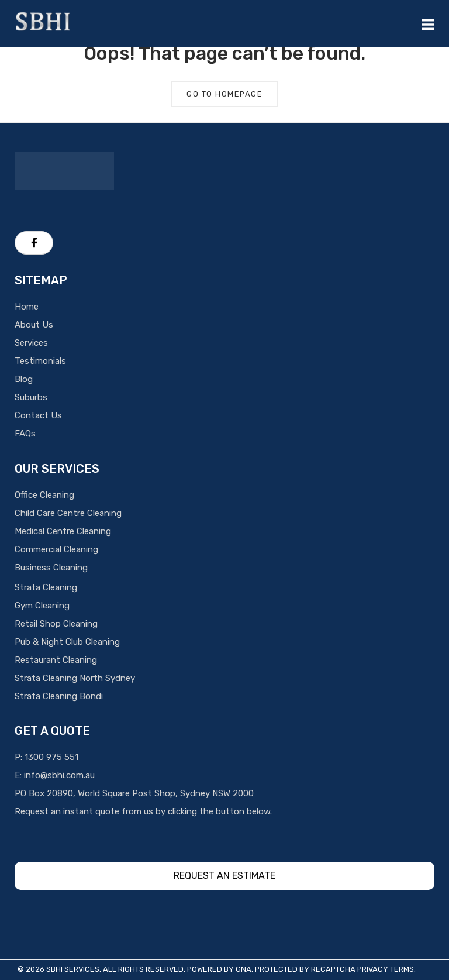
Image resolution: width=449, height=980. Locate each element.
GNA (244, 969)
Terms (402, 969)
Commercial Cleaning (56, 549)
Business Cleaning (51, 568)
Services (31, 343)
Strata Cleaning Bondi (59, 696)
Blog (24, 379)
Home (27, 307)
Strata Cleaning (46, 587)
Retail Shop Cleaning (56, 624)
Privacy (373, 969)
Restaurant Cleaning (56, 660)
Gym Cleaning (42, 606)
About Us (34, 325)
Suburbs (31, 397)
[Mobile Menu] (428, 23)
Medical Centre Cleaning (63, 531)
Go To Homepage (224, 94)
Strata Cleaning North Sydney (75, 678)
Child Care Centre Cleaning (68, 513)
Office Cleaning (44, 495)
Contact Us (38, 415)
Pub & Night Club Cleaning (67, 642)
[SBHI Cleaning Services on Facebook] (34, 243)
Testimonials (40, 361)
